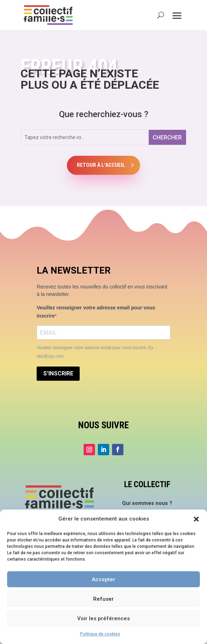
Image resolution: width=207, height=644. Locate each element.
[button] (196, 519)
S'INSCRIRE (58, 373)
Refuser (103, 599)
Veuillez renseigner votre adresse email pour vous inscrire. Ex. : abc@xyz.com (97, 352)
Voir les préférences (103, 618)
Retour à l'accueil (101, 165)
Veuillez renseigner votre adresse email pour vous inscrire (96, 312)
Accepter (103, 579)
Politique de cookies (100, 634)
